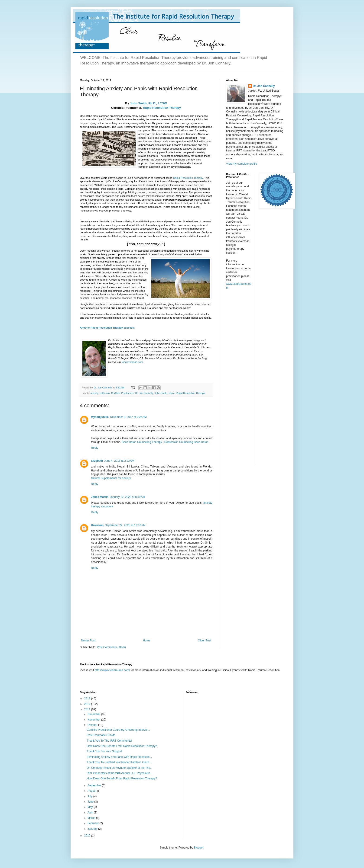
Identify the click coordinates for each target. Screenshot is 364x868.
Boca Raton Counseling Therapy (142, 442)
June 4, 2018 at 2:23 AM (119, 461)
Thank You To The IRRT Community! (109, 741)
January (93, 829)
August (92, 791)
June (91, 802)
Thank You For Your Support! (105, 751)
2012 (88, 704)
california (105, 393)
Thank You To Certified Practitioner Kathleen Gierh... (119, 762)
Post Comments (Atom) (111, 647)
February (93, 823)
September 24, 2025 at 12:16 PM (125, 525)
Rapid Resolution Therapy (162, 108)
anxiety (94, 393)
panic (172, 393)
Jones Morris (100, 497)
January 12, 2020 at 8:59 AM (127, 497)
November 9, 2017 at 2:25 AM (128, 417)
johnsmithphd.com (132, 362)
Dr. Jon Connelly (144, 393)
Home (147, 641)
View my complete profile (242, 164)
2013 (88, 698)
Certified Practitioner (122, 393)
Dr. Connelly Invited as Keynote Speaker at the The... (120, 768)
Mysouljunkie (100, 417)
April (91, 813)
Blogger (199, 848)
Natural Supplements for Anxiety (111, 478)
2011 (88, 709)
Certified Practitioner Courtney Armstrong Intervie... (118, 730)
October (93, 725)
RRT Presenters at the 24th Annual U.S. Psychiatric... (120, 773)
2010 (88, 836)
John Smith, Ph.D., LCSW (148, 103)
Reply (95, 448)
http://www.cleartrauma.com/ (112, 670)
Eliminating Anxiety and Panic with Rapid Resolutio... (119, 757)
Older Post (204, 641)
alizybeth (97, 461)
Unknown (97, 525)
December (94, 714)
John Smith (161, 393)
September (95, 785)
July (90, 796)
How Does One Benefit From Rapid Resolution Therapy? (122, 746)
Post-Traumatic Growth (101, 735)
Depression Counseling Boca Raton (186, 442)
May (91, 807)
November (94, 720)
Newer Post (88, 641)
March (92, 818)
